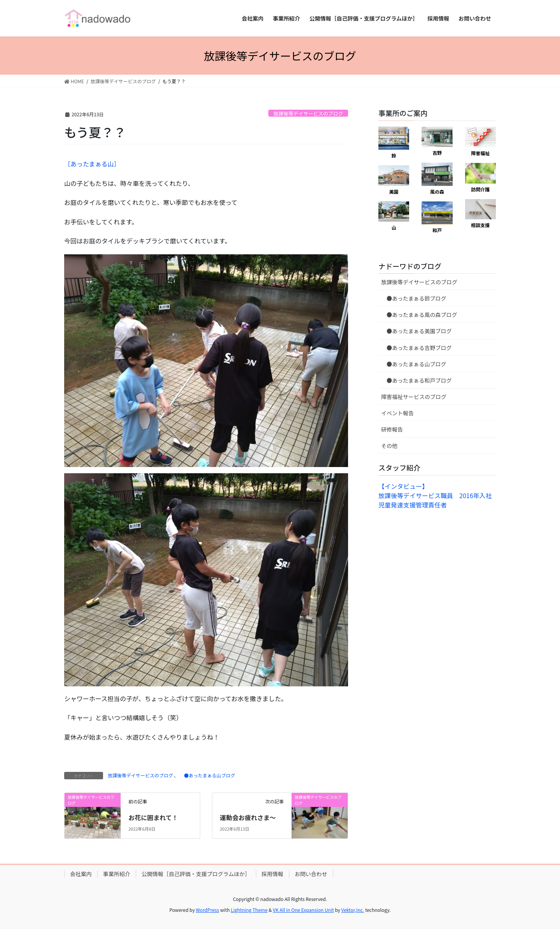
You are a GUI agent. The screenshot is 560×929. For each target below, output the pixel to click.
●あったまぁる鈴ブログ (414, 298)
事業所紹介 (117, 874)
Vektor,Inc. (353, 910)
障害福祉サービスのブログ (414, 397)
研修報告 (392, 429)
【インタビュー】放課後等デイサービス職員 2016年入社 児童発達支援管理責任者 (438, 495)
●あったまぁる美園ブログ (416, 331)
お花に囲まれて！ (153, 817)
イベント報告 (397, 413)
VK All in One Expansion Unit (304, 910)
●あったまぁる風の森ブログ (419, 315)
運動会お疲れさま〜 (248, 817)
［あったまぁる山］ (92, 164)
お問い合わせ (311, 874)
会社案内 (81, 874)
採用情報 (273, 874)
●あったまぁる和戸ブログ (416, 380)
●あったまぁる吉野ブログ (416, 348)
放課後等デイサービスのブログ (308, 113)
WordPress (208, 910)
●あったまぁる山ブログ (207, 775)
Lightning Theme (249, 910)
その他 (389, 446)
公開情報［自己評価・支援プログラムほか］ (196, 874)
